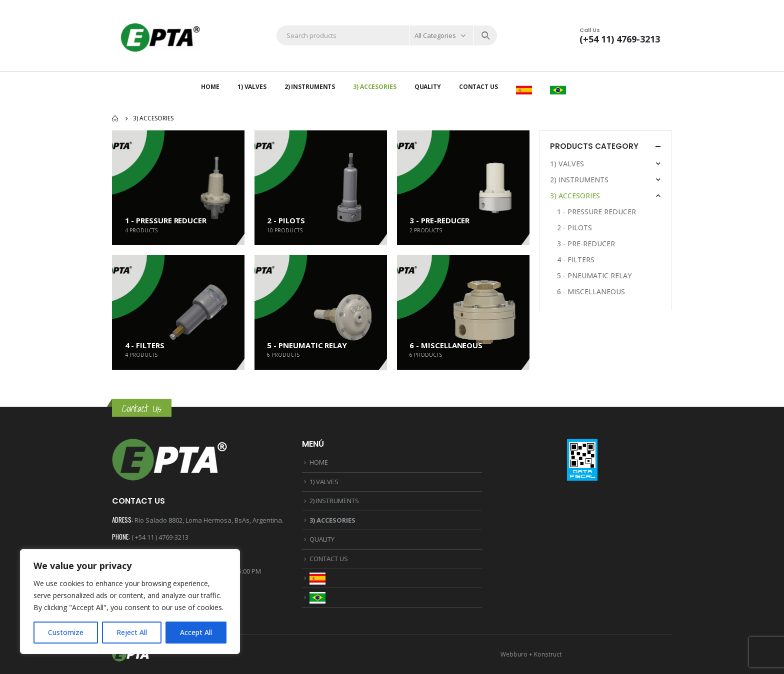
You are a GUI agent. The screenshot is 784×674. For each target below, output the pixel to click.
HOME (210, 87)
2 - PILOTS (574, 228)
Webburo (514, 654)
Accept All (196, 632)
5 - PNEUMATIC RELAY (594, 276)
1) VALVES (252, 87)
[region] (130, 602)
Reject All (132, 632)
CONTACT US (478, 87)
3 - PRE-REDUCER (586, 244)
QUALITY (428, 87)
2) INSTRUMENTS (310, 87)
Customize (66, 632)
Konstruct (548, 654)
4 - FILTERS (576, 260)
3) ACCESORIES (374, 87)
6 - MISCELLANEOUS (591, 292)
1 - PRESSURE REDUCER (596, 212)
